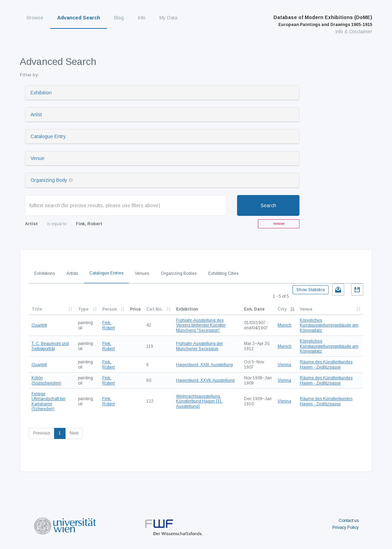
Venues (142, 273)
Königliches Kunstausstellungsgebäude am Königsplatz (329, 325)
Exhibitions (45, 273)
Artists (72, 273)
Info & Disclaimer (354, 32)
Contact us (349, 521)
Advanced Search (79, 18)
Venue (37, 158)
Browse (35, 18)
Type (83, 309)
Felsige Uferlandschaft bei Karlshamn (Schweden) (49, 401)
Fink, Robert (108, 325)
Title (37, 309)
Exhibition (41, 93)
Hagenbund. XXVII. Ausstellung (205, 380)
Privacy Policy (346, 527)
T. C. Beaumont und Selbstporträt (50, 346)
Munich (285, 325)
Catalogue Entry (48, 136)
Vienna (284, 365)
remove (279, 224)
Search (268, 205)
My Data (168, 18)
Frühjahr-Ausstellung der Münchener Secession (199, 346)
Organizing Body (49, 180)
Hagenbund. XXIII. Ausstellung (204, 365)
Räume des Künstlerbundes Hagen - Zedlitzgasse (326, 364)
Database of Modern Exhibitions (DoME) (323, 21)
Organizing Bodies (179, 273)
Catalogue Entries (106, 273)
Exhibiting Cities (223, 273)
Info (142, 18)
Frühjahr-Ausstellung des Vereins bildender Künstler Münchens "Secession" (201, 325)
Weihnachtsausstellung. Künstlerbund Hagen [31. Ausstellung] (199, 401)
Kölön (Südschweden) (46, 380)
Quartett (39, 325)
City (282, 309)
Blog (119, 18)
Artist (36, 115)
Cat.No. (155, 309)
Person (110, 309)
